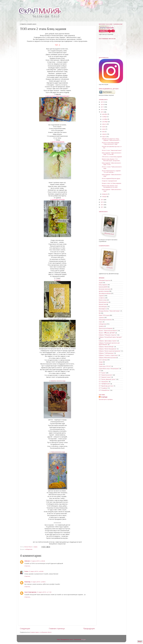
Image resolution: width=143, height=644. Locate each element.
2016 (102, 109)
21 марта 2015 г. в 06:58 (36, 571)
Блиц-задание (103, 285)
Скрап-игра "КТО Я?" (105, 366)
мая (104, 132)
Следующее (25, 628)
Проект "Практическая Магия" (108, 331)
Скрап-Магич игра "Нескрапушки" (109, 368)
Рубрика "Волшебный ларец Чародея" (110, 337)
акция (101, 283)
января (105, 197)
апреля (105, 134)
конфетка (102, 298)
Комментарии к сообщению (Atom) (41, 632)
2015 (102, 112)
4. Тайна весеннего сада (57, 452)
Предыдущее (89, 628)
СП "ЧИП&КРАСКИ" (105, 384)
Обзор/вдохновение (105, 320)
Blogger (84, 639)
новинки (101, 317)
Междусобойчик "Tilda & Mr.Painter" (109, 311)
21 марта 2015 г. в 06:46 (38, 561)
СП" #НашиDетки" (104, 390)
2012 (102, 205)
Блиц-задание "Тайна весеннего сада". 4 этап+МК (112, 154)
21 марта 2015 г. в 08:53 (38, 582)
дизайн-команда (104, 291)
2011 (102, 207)
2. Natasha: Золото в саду (57, 381)
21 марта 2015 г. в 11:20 (44, 592)
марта (104, 137)
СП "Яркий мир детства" (106, 386)
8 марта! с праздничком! (109, 181)
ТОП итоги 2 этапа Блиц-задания (112, 157)
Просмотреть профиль (106, 399)
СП (100, 371)
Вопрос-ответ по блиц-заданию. (112, 183)
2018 (102, 104)
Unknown (27, 561)
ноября (105, 117)
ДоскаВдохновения (105, 293)
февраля (105, 194)
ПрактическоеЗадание (106, 328)
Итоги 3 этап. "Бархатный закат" (112, 150)
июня (104, 129)
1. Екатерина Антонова (57, 200)
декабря (105, 114)
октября (105, 119)
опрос (101, 322)
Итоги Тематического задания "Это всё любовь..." (111, 171)
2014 (102, 200)
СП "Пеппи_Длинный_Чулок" (107, 379)
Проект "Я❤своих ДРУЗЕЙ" (107, 333)
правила (101, 326)
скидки (101, 364)
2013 (102, 202)
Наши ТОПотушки (104, 315)
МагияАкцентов (104, 302)
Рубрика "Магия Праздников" (108, 349)
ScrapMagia (104, 397)
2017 (102, 107)
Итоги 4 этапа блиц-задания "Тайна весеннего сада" (111, 143)
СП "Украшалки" (104, 382)
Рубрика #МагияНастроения (107, 358)
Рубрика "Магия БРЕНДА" (106, 347)
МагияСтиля (103, 304)
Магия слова (103, 300)
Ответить (27, 566)
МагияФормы (103, 307)
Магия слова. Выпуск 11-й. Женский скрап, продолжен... (111, 160)
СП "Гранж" (102, 373)
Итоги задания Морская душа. (111, 178)
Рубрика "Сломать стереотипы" (108, 355)
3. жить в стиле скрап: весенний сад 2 (57, 96)
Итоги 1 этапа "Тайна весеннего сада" (112, 168)
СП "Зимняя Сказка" (105, 377)
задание (101, 296)
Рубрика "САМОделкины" (106, 353)
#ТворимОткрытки (105, 280)
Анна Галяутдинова (30, 592)
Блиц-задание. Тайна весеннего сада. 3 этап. (111, 164)
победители (29, 549)
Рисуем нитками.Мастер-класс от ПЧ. (112, 147)
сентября (105, 122)
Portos (26, 571)
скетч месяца (103, 360)
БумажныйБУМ (103, 287)
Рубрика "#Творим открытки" (108, 335)
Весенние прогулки (105, 289)
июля (104, 127)
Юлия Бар (27, 582)
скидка (101, 362)
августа (105, 124)
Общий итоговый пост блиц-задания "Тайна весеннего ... (111, 139)
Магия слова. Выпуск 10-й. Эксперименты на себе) (110, 186)
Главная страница (57, 628)
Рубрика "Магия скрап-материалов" (110, 351)
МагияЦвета (103, 309)
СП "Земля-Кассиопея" (106, 375)
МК (100, 313)
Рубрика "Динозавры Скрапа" (108, 341)
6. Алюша (57, 280)
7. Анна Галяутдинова (57, 142)
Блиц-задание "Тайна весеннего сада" (112, 175)
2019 (102, 102)
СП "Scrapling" (103, 388)
